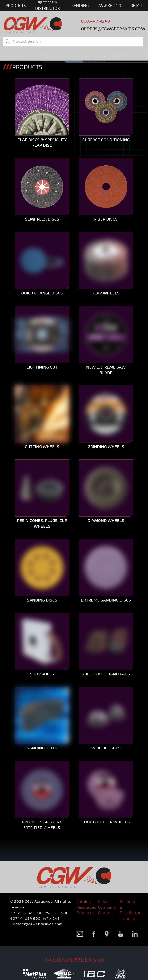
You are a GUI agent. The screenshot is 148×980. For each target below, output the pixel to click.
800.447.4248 (47, 919)
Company (107, 907)
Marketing (110, 6)
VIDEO (79, 56)
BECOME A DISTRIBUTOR (47, 6)
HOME (6, 56)
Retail (137, 6)
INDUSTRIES (42, 56)
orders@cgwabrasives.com (38, 924)
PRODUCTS (16, 6)
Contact (106, 913)
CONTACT (140, 56)
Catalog (84, 902)
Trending (79, 6)
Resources (86, 907)
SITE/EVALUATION (117, 56)
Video (103, 902)
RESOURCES (62, 56)
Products (85, 913)
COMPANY (94, 56)
